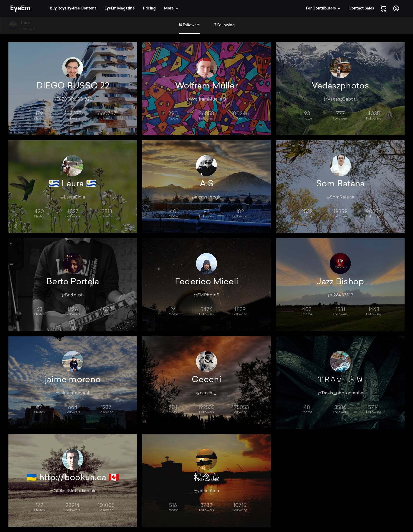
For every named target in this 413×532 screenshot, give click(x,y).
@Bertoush (73, 295)
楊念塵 (207, 477)
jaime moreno (73, 379)
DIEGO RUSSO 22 (73, 86)
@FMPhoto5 (207, 295)
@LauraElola (73, 197)
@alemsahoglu (207, 197)
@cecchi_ (206, 393)
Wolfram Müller (206, 86)
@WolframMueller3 (206, 99)
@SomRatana (340, 197)
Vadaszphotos (340, 86)
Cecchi (206, 379)
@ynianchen (206, 491)
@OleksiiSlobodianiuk (73, 491)
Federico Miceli (207, 281)
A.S (207, 183)
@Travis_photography (340, 393)
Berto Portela (73, 281)
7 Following (225, 25)
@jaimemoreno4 (73, 393)
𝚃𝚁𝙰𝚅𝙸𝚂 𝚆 (340, 379)
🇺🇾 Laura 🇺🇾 (73, 183)
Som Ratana (340, 183)
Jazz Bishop (340, 281)
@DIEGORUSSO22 (73, 99)
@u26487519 (340, 295)
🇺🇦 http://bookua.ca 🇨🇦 (73, 477)
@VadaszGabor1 (340, 99)
